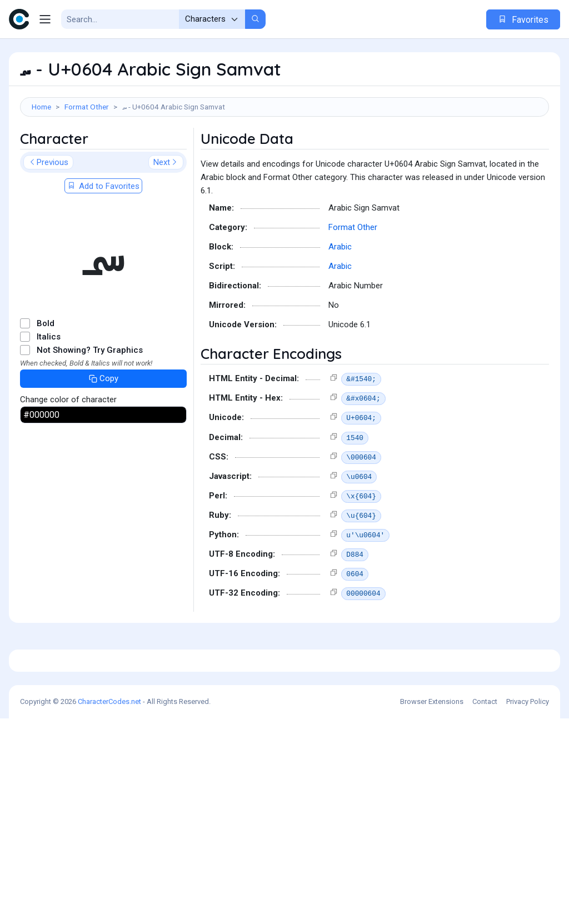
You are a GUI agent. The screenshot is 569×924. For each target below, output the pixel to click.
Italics (49, 387)
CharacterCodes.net (109, 907)
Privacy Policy (528, 907)
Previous (48, 212)
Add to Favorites (103, 236)
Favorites (523, 20)
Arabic (340, 297)
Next (166, 212)
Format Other (87, 107)
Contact (485, 907)
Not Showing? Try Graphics (90, 400)
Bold (46, 373)
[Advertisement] (284, 153)
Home (41, 107)
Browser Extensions (432, 907)
